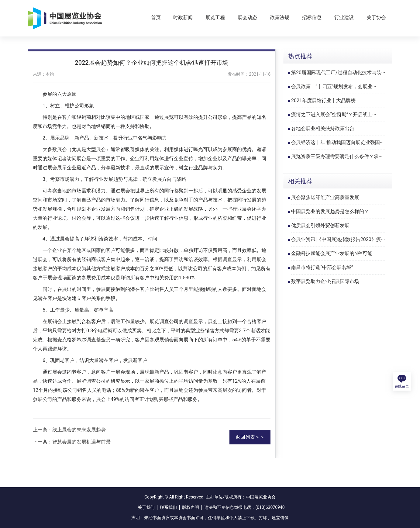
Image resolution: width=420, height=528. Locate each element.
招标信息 (312, 17)
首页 (156, 17)
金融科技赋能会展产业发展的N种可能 (332, 253)
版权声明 (191, 507)
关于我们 (146, 507)
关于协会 (376, 17)
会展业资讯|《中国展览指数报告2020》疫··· (338, 239)
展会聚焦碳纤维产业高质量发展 (325, 197)
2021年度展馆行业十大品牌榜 (323, 100)
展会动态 (247, 17)
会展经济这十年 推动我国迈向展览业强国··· (337, 142)
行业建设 (344, 17)
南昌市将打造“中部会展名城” (322, 267)
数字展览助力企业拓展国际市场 (325, 281)
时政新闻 (183, 17)
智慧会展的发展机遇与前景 (81, 442)
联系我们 (168, 507)
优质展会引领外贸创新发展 (320, 225)
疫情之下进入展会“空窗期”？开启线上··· (334, 114)
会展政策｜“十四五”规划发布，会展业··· (334, 86)
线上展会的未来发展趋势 (79, 430)
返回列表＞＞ (250, 437)
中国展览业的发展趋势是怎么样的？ (330, 211)
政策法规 (280, 17)
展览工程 (215, 17)
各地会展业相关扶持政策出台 (323, 128)
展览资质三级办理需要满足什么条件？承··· (337, 156)
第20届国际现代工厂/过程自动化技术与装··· (338, 72)
